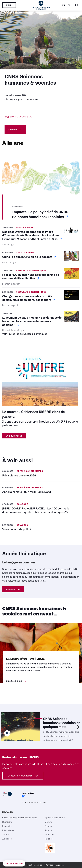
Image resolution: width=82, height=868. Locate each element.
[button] (14, 863)
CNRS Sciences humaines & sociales (20, 818)
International (8, 830)
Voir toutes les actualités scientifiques (25, 334)
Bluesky (23, 796)
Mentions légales (35, 865)
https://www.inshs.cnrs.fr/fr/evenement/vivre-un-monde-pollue (41, 527)
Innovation (7, 826)
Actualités (7, 839)
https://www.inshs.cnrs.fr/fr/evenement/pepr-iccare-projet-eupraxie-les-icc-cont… (41, 508)
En (69, 5)
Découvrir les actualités (20, 776)
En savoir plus (13, 589)
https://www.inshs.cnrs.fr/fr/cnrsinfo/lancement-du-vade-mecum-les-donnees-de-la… (41, 322)
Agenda (49, 830)
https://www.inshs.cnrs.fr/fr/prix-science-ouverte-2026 (41, 473)
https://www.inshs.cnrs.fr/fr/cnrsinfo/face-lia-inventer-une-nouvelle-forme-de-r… (41, 277)
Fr (64, 5)
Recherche (7, 822)
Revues (48, 826)
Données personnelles (55, 865)
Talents (6, 835)
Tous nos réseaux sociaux (34, 802)
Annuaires (50, 835)
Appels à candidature (55, 818)
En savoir (13, 129)
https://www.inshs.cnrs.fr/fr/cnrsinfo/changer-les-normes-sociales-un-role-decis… (41, 298)
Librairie (49, 822)
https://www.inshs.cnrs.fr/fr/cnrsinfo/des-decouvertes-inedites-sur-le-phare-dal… (41, 237)
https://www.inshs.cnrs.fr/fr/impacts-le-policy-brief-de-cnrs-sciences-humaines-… (41, 185)
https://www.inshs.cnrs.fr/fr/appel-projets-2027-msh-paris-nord (41, 490)
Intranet (49, 839)
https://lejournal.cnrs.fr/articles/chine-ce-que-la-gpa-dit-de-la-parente (41, 257)
